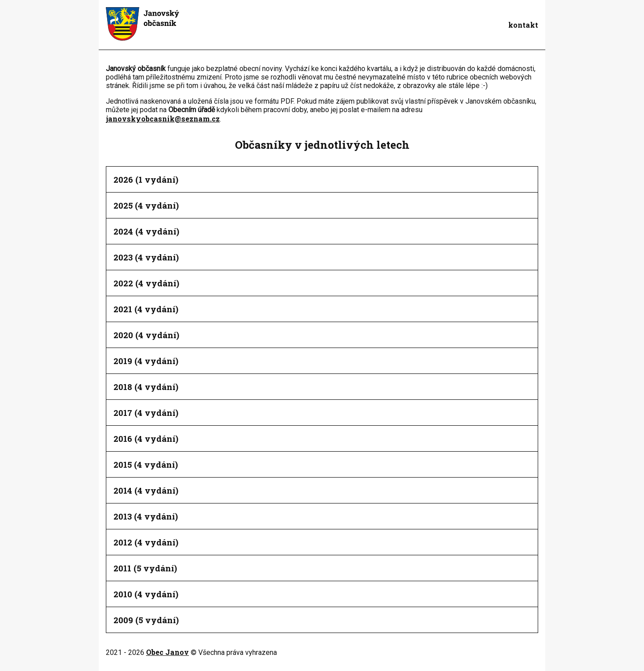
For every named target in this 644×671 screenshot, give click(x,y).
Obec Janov (167, 652)
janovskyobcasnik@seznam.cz (163, 119)
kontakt (523, 25)
